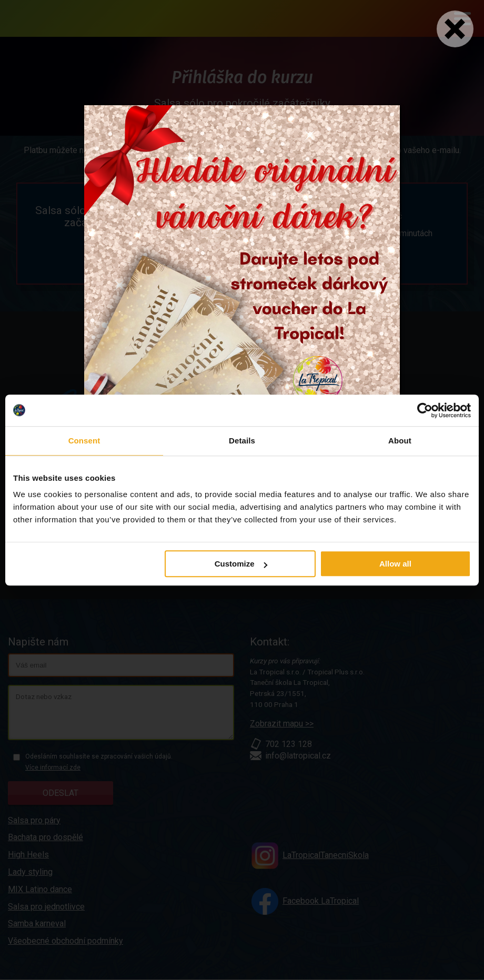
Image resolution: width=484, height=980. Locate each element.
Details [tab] (242, 441)
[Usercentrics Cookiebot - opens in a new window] (425, 410)
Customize (241, 564)
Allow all (395, 564)
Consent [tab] (84, 441)
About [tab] (400, 441)
